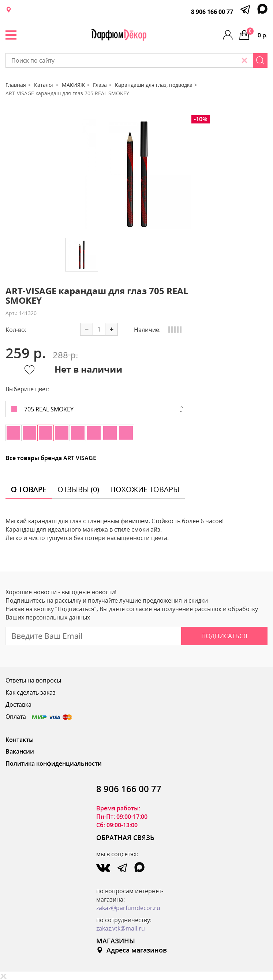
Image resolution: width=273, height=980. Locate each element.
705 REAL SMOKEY (42, 409)
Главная (16, 85)
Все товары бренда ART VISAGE (51, 458)
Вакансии (20, 751)
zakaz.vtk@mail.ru (121, 928)
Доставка (18, 705)
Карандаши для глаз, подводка (154, 85)
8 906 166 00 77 (212, 12)
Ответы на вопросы (33, 680)
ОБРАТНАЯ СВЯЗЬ (125, 837)
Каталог (44, 85)
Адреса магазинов (132, 950)
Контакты (20, 740)
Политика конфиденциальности (54, 763)
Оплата (39, 717)
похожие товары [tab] (145, 489)
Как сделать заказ (31, 692)
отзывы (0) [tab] (78, 489)
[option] (136, 174)
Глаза (100, 85)
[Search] (260, 60)
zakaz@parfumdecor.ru (128, 908)
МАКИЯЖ (73, 85)
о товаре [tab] (29, 489)
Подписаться (224, 636)
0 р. (257, 33)
